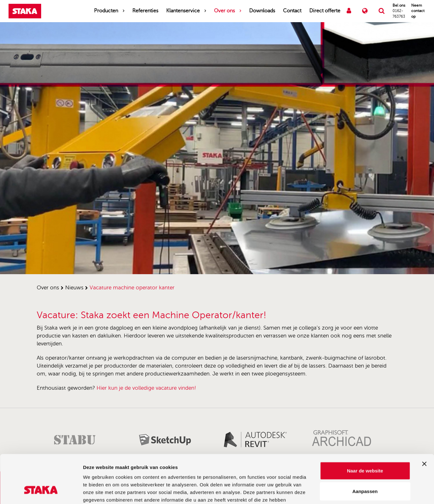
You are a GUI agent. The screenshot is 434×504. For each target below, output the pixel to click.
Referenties (145, 11)
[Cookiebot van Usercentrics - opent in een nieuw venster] (41, 492)
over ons (48, 288)
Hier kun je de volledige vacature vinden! (146, 388)
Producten (106, 11)
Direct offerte (325, 11)
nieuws (74, 288)
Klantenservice (183, 11)
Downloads (262, 11)
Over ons (224, 11)
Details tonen (342, 491)
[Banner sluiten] (424, 422)
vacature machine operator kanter (132, 288)
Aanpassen (365, 450)
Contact (292, 11)
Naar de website (365, 429)
